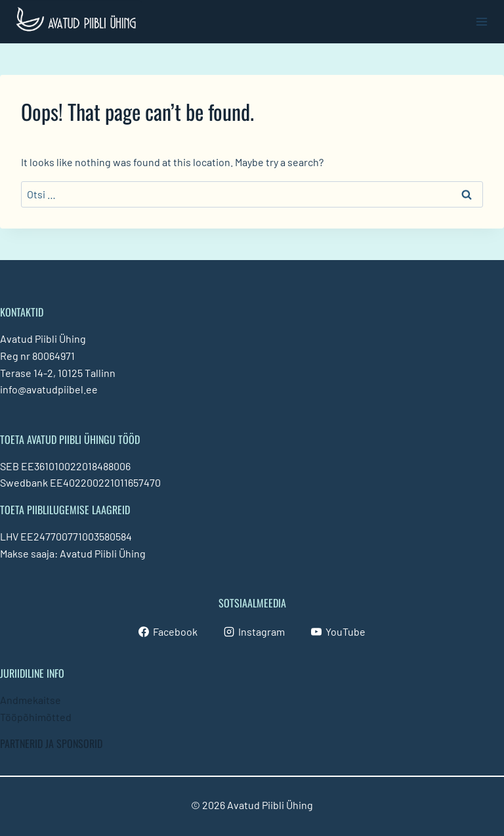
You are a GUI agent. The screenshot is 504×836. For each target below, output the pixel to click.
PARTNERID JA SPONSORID (51, 743)
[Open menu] (481, 21)
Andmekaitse (31, 700)
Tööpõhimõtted (36, 717)
